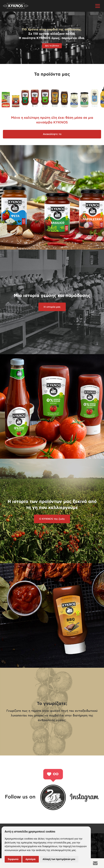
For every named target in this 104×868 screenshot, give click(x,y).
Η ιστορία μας (52, 307)
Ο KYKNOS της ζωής (52, 519)
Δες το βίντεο (52, 46)
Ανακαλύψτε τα (52, 134)
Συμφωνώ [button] (13, 859)
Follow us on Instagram (52, 789)
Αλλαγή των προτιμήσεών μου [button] (59, 859)
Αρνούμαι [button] (30, 859)
